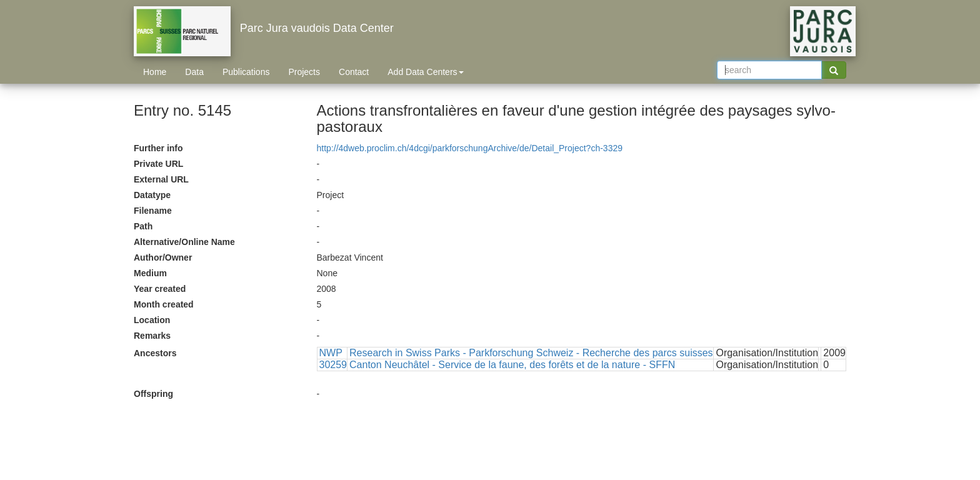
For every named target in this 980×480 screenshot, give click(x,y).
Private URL (158, 164)
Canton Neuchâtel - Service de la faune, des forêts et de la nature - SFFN (512, 365)
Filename (153, 211)
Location (152, 320)
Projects (304, 72)
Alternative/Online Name (184, 242)
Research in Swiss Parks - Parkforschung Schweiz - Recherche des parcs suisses (531, 353)
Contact (354, 72)
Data (194, 72)
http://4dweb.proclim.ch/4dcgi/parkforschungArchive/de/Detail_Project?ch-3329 (470, 148)
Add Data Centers (425, 72)
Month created (164, 304)
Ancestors (155, 353)
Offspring (153, 394)
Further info (158, 148)
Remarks (152, 336)
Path (143, 226)
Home (155, 72)
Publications (246, 72)
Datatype (152, 195)
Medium (150, 273)
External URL (161, 179)
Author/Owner (163, 257)
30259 (333, 365)
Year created (160, 289)
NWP (331, 353)
